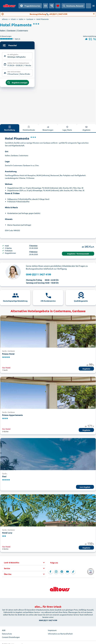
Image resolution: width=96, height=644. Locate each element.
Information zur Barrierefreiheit (60, 635)
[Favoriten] (58, 6)
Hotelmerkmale (29, 129)
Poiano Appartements (12, 416)
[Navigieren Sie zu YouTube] (67, 573)
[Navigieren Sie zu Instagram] (56, 573)
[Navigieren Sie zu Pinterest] (62, 573)
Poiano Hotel (8, 355)
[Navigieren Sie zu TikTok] (73, 573)
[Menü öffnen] (94, 6)
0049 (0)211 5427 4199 (38, 275)
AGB (4, 631)
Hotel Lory (7, 534)
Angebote (86, 129)
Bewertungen (48, 129)
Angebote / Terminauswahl (78, 255)
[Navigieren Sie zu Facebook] (50, 573)
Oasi (4, 477)
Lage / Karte (67, 129)
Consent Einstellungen (11, 638)
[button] (25, 564)
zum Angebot (85, 488)
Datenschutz (7, 635)
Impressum (52, 631)
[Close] (94, 14)
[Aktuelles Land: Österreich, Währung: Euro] (88, 6)
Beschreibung (10, 129)
